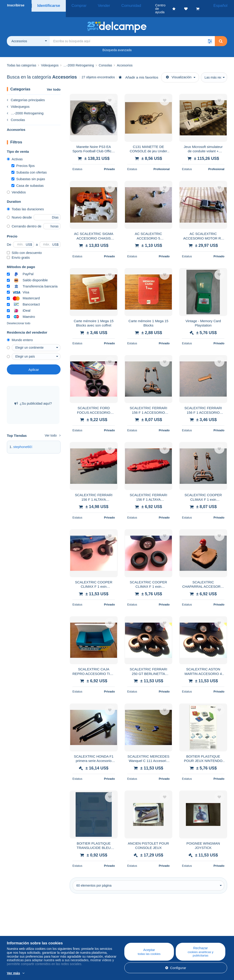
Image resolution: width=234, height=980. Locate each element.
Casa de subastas (28, 179)
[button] (210, 34)
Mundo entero (20, 333)
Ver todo (54, 83)
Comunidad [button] (117, 5)
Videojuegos (18, 100)
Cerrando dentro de (24, 219)
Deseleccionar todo (19, 316)
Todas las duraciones (25, 202)
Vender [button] (95, 5)
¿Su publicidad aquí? (33, 396)
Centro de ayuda (136, 928)
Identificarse (48, 5)
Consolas (16, 113)
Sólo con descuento (24, 246)
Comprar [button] (75, 5)
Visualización (179, 70)
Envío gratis (18, 251)
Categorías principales (26, 93)
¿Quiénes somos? (21, 928)
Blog (71, 928)
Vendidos (16, 185)
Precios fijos (23, 159)
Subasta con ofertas (29, 165)
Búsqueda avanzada (117, 43)
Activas (15, 152)
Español (222, 5)
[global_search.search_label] (132, 34)
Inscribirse (16, 5)
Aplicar (34, 363)
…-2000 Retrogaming (25, 106)
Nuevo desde (19, 210)
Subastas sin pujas (28, 172)
